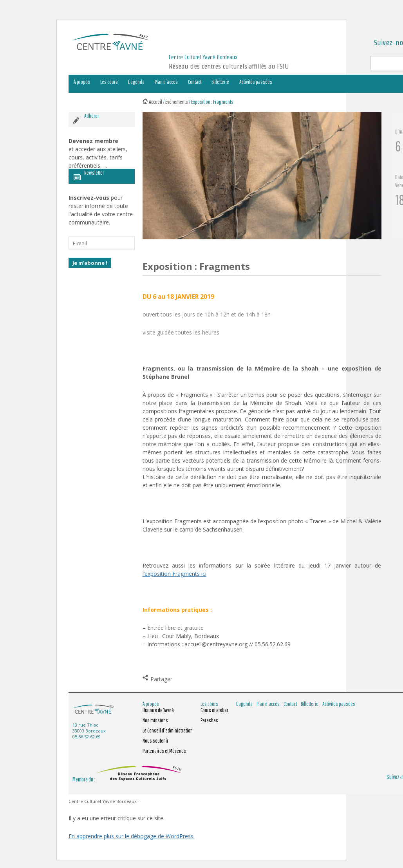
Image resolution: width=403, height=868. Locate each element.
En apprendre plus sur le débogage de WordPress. (132, 836)
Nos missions (155, 720)
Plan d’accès (166, 82)
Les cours (109, 82)
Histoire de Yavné (158, 710)
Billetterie (220, 82)
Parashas (209, 720)
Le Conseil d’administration (168, 731)
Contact (195, 82)
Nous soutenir (155, 741)
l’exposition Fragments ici (174, 574)
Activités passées (256, 82)
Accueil (155, 102)
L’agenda (136, 82)
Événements (177, 102)
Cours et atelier (214, 710)
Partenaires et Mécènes (164, 751)
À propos (82, 82)
